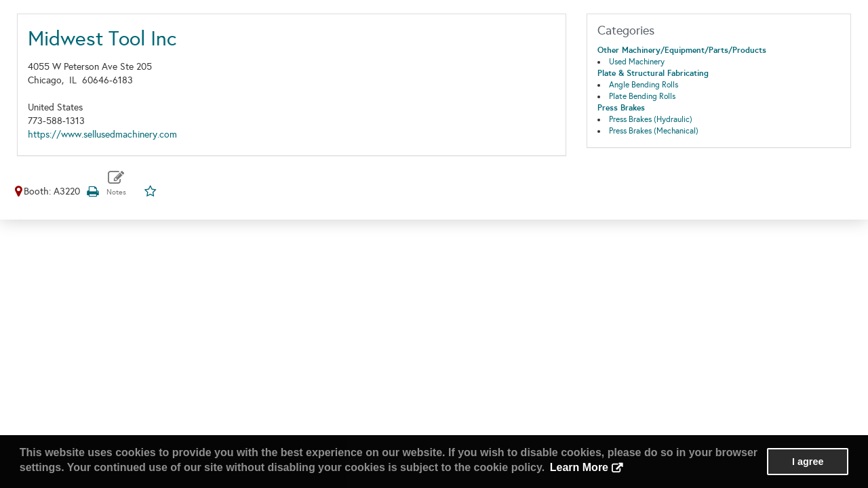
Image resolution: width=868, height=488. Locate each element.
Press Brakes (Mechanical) (654, 131)
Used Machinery (637, 62)
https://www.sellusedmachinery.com (102, 135)
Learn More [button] (579, 467)
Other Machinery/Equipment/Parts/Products (682, 50)
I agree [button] (808, 462)
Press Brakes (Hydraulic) (651, 119)
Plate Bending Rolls (642, 96)
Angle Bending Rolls (644, 85)
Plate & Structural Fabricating (653, 73)
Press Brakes (621, 108)
